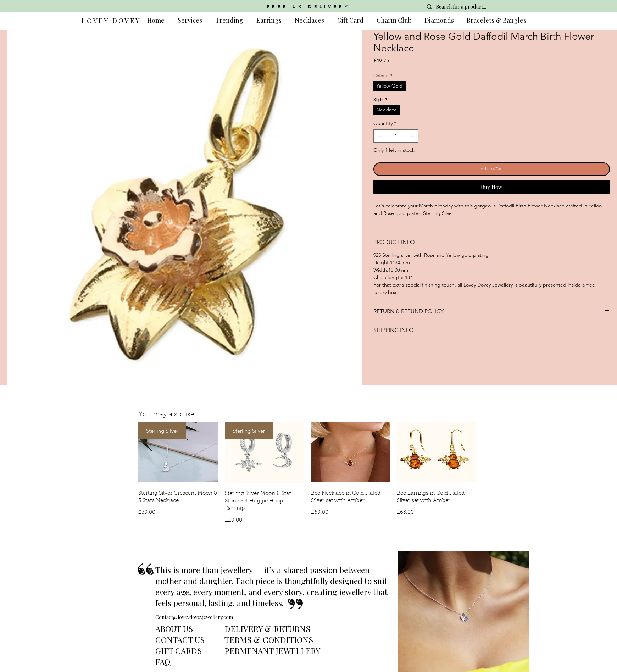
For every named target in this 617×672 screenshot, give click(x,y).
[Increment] (413, 136)
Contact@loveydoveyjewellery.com (194, 617)
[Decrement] (379, 136)
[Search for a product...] (474, 7)
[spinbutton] (396, 136)
